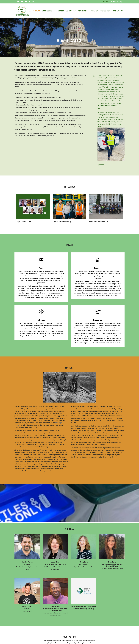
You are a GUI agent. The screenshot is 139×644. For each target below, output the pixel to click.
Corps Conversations (24, 218)
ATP (111, 2)
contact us (51, 132)
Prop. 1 (116, 2)
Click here (74, 637)
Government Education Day (99, 218)
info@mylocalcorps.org (69, 642)
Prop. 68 (122, 2)
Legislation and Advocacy (62, 218)
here (117, 292)
